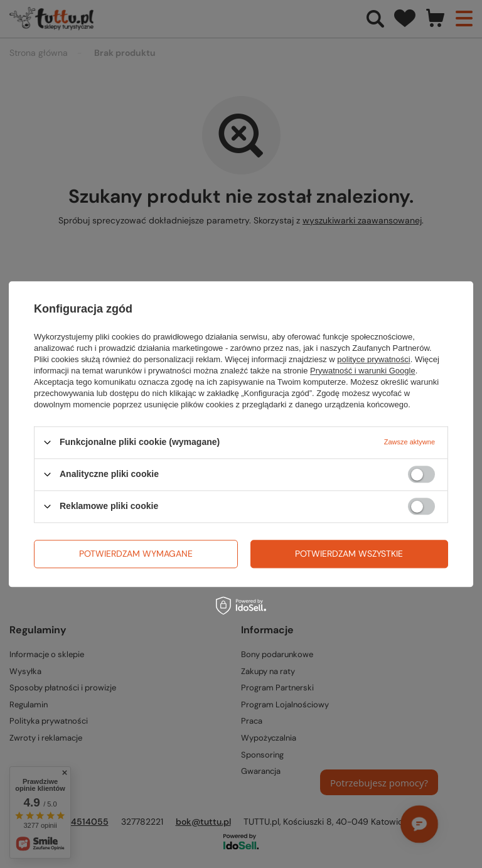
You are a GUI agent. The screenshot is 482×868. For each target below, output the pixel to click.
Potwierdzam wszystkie (349, 554)
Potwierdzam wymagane (136, 554)
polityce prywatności (373, 359)
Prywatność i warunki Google (363, 371)
